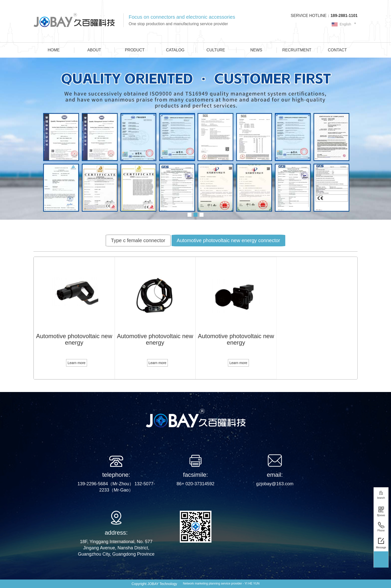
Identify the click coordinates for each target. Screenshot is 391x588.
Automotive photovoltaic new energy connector (229, 240)
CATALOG (175, 50)
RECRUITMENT (297, 50)
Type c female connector (138, 240)
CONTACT (337, 50)
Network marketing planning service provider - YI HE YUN (221, 584)
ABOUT (94, 50)
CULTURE (216, 50)
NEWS (256, 50)
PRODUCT (135, 50)
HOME (54, 50)
